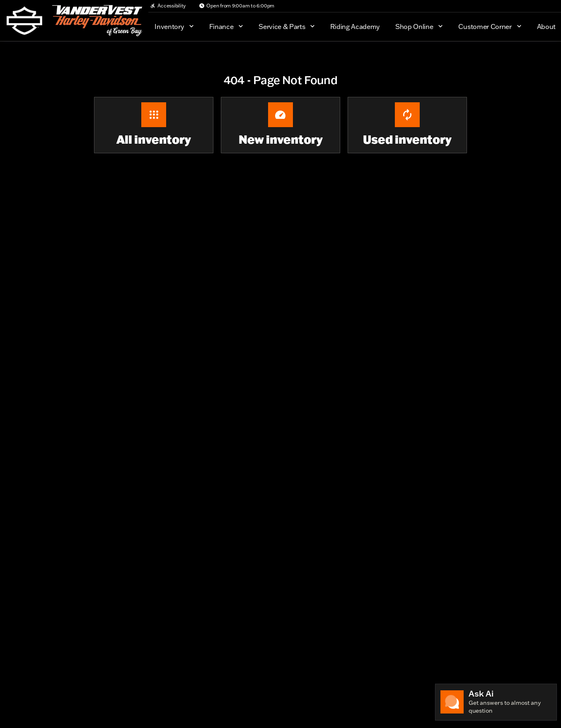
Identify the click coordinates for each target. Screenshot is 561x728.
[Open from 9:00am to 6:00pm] (237, 6)
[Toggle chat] (496, 702)
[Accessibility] (168, 6)
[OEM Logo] (24, 21)
